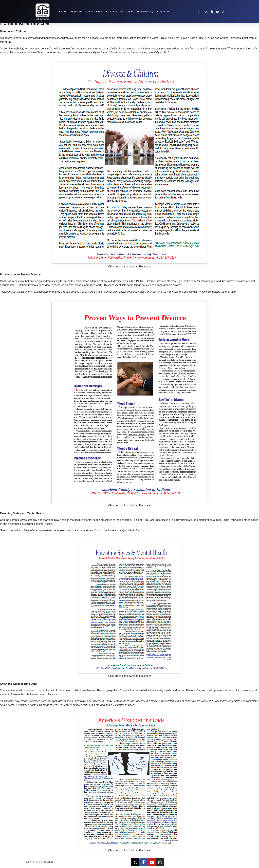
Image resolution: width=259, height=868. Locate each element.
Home (62, 12)
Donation (112, 12)
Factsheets (127, 12)
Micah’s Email (94, 12)
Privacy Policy (145, 12)
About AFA (76, 12)
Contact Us (164, 12)
